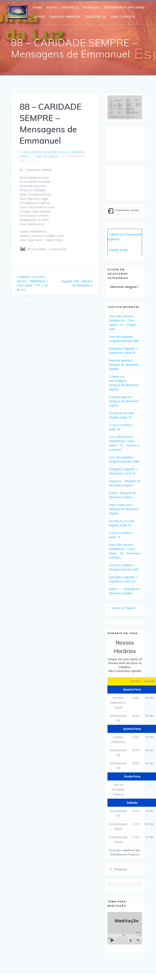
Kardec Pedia (119, 250)
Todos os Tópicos (47, 156)
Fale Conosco (123, 17)
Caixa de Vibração (65, 17)
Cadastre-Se (96, 17)
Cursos (39, 17)
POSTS (52, 7)
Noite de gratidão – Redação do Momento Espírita (124, 365)
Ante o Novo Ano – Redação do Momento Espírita (124, 509)
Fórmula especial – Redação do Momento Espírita (124, 401)
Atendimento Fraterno (124, 7)
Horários (91, 7)
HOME (37, 7)
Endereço (70, 7)
